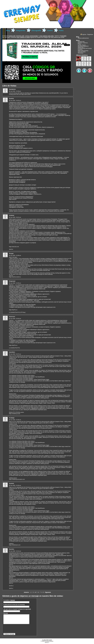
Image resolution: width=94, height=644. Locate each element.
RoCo (79, 44)
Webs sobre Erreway (83, 51)
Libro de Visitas (82, 52)
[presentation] (18, 628)
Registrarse (90, 34)
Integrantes (21, 30)
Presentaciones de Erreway (85, 48)
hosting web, (12, 36)
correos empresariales (31, 36)
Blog (8, 30)
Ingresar (13, 600)
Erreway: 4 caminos (83, 43)
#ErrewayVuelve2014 (83, 46)
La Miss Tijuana (82, 45)
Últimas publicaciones (83, 38)
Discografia (36, 30)
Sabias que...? (81, 47)
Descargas (81, 53)
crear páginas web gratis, (47, 36)
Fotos (61, 30)
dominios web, (20, 36)
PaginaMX (63, 36)
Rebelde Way (81, 42)
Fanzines (80, 50)
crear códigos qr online (23, 37)
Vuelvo (50, 30)
